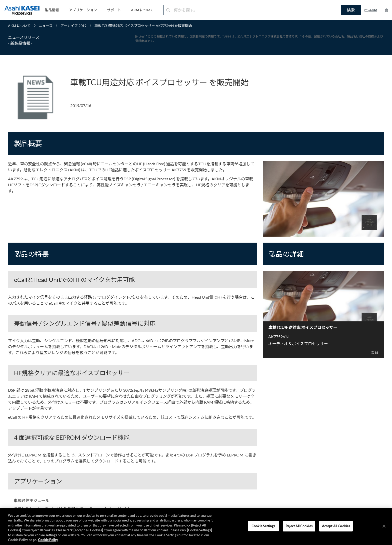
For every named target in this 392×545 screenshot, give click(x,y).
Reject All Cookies (299, 526)
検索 (351, 10)
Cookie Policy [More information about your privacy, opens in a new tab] (48, 540)
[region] (196, 527)
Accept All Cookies (336, 526)
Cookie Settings (263, 526)
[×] (384, 526)
